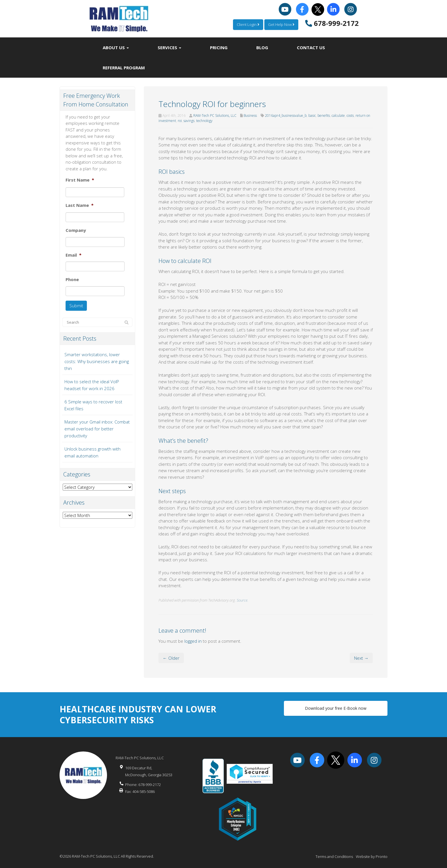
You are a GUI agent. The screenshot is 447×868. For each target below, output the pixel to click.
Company (76, 230)
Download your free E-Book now (336, 708)
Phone (72, 280)
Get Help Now (281, 24)
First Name (80, 180)
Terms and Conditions (334, 856)
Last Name (80, 205)
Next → (361, 658)
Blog (262, 47)
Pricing (219, 47)
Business (250, 116)
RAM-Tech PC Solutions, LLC (215, 116)
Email (73, 255)
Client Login (248, 24)
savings (189, 121)
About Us (116, 47)
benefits (324, 116)
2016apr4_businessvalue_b (286, 116)
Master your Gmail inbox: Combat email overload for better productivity (97, 429)
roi (180, 121)
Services (169, 47)
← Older (171, 658)
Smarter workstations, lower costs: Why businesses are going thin (97, 361)
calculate (338, 116)
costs (350, 116)
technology (204, 121)
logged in (193, 641)
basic (312, 116)
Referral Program (124, 68)
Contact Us (311, 47)
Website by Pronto (372, 856)
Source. (242, 600)
